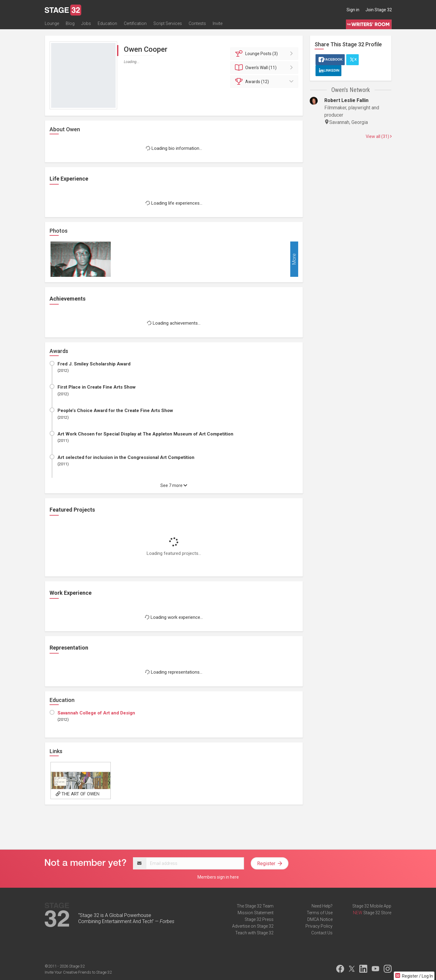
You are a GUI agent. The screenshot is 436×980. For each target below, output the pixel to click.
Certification (135, 23)
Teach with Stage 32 (254, 933)
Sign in (353, 10)
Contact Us (322, 933)
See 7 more (174, 485)
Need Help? (322, 906)
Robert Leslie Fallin (346, 100)
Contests (197, 23)
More (294, 259)
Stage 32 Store (377, 913)
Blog (70, 23)
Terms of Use (320, 913)
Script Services (168, 23)
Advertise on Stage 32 (253, 926)
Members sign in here (218, 877)
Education (107, 23)
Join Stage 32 (379, 10)
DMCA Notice (320, 919)
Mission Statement (256, 913)
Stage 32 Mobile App (372, 906)
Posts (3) (265, 54)
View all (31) (379, 136)
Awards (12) (265, 82)
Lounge (52, 23)
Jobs (86, 23)
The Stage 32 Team (255, 906)
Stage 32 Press (259, 919)
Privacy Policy (319, 926)
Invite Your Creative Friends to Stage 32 (78, 972)
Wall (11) (265, 68)
